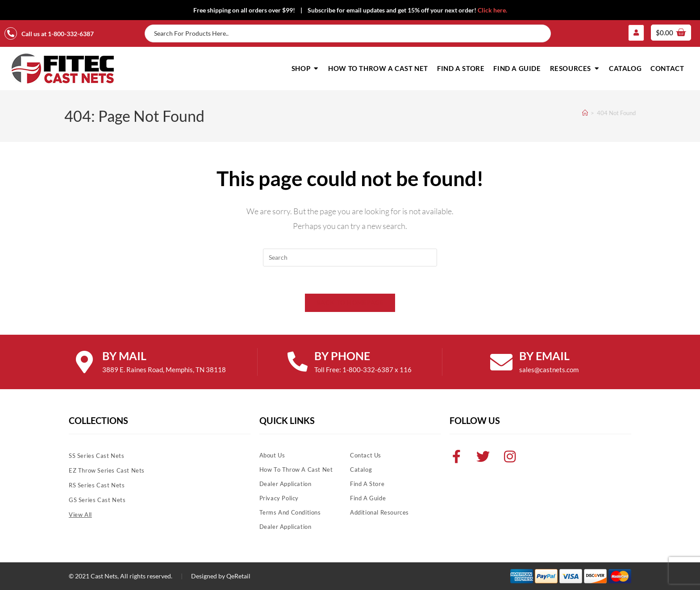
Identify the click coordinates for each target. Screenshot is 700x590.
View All (80, 515)
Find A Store (367, 484)
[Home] (585, 113)
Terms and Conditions (290, 512)
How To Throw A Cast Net (296, 470)
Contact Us (366, 455)
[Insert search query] (350, 258)
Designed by (208, 576)
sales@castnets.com (549, 370)
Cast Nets (104, 576)
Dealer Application (285, 484)
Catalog (361, 470)
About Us (272, 455)
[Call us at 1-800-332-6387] (11, 33)
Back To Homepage (350, 303)
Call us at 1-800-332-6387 (58, 34)
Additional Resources (379, 512)
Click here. (492, 10)
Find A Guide (368, 498)
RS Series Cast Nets (97, 485)
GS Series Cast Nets (97, 500)
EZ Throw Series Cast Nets (107, 470)
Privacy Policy (279, 498)
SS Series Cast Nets (96, 456)
